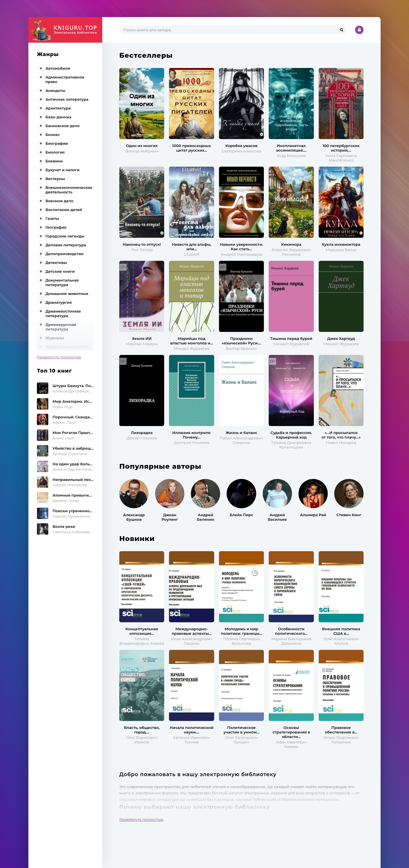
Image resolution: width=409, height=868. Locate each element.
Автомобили (58, 68)
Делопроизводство (64, 254)
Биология (55, 152)
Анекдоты (55, 90)
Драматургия (59, 302)
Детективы (56, 263)
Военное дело (59, 201)
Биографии (57, 143)
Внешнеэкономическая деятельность (69, 190)
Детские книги (60, 271)
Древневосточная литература (63, 313)
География (56, 227)
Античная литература (67, 99)
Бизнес (53, 135)
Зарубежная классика (67, 347)
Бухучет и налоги (62, 170)
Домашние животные (67, 294)
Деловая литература (66, 245)
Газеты (52, 218)
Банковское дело (62, 126)
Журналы (55, 338)
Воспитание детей (64, 210)
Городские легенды (65, 236)
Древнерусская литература (61, 327)
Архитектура (58, 108)
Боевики (54, 161)
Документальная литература (62, 282)
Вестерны (55, 179)
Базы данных (59, 117)
